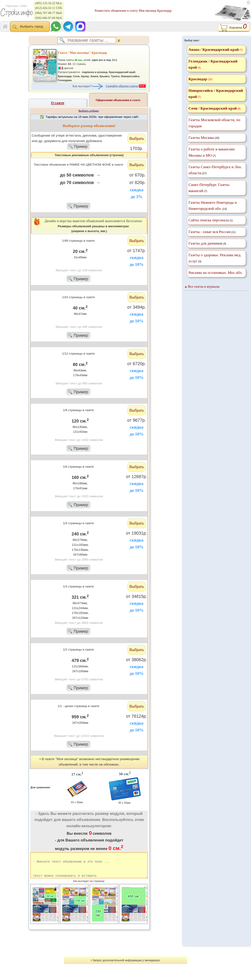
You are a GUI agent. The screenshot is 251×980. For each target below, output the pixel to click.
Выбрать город (30, 27)
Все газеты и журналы (204, 286)
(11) (212, 232)
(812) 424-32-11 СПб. (49, 8)
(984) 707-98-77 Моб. (49, 13)
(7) (212, 152)
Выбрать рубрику (89, 111)
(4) (207, 243)
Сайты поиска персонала (209, 220)
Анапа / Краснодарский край (214, 49)
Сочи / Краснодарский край (213, 108)
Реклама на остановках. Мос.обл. (215, 273)
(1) (211, 220)
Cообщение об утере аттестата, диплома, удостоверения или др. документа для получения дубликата (78, 142)
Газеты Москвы (201, 138)
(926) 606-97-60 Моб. (49, 18)
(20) (204, 138)
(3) (215, 258)
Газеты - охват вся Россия (209, 232)
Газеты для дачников (205, 243)
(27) (215, 170)
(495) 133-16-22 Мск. (49, 3)
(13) (213, 205)
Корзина (234, 28)
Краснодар (198, 79)
